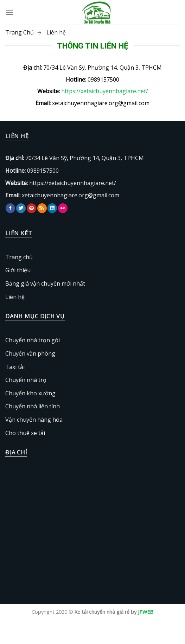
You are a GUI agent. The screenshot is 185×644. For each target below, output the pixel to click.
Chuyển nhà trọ (26, 380)
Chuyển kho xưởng (30, 393)
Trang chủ (19, 257)
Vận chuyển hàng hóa (34, 420)
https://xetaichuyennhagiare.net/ (105, 91)
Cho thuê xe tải (25, 433)
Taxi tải (15, 367)
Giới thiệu (18, 270)
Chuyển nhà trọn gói (33, 340)
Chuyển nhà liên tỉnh (33, 406)
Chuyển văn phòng (30, 353)
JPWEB (146, 612)
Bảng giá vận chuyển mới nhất (45, 283)
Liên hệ (15, 297)
